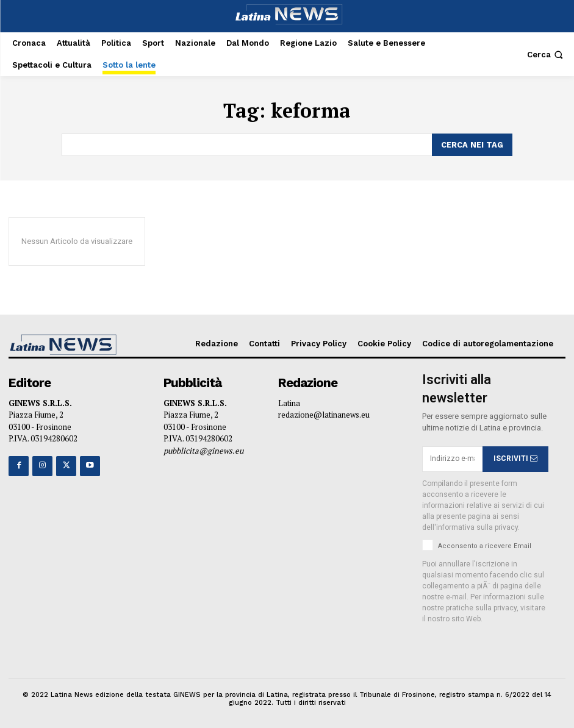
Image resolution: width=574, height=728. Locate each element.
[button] (546, 55)
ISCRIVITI (515, 458)
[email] (452, 459)
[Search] (472, 145)
